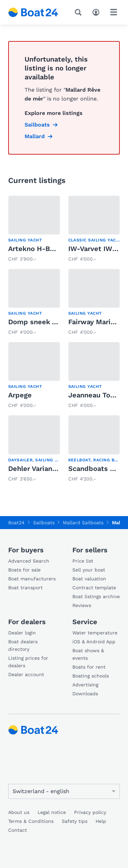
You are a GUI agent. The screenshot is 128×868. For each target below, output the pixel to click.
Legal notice (52, 812)
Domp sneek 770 (36, 322)
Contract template (94, 588)
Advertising (85, 685)
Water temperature (95, 633)
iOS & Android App (94, 642)
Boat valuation (89, 579)
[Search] (80, 12)
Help (101, 821)
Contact (18, 830)
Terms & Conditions (31, 821)
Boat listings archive (96, 596)
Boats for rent (89, 667)
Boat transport (25, 588)
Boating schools (91, 676)
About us (19, 812)
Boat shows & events (88, 654)
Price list (83, 561)
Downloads (85, 694)
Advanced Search (29, 561)
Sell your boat (89, 570)
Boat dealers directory (23, 645)
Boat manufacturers (32, 579)
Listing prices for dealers (28, 662)
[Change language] (64, 791)
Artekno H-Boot (35, 249)
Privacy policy (90, 812)
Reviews (82, 605)
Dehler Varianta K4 (39, 469)
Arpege (20, 395)
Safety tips (75, 821)
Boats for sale (24, 570)
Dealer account (26, 674)
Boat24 (16, 523)
